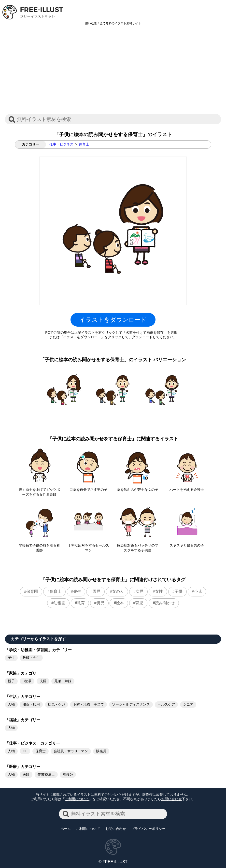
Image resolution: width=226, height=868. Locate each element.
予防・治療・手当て (88, 704)
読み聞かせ (165, 603)
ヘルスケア (166, 704)
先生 (77, 591)
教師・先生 (31, 658)
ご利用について (77, 799)
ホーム (66, 829)
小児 (198, 591)
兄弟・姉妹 (63, 681)
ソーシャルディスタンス (131, 704)
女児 (140, 591)
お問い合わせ (171, 799)
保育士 (84, 144)
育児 (139, 603)
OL (25, 751)
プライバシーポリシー (148, 829)
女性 (159, 591)
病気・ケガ (56, 704)
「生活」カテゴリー (23, 697)
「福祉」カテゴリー (23, 720)
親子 (11, 681)
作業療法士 (46, 774)
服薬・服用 (31, 704)
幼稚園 (59, 603)
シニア (188, 704)
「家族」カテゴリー (23, 673)
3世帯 (27, 681)
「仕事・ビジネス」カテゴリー (32, 743)
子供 (179, 591)
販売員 (101, 751)
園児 (97, 591)
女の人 (118, 591)
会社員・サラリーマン (71, 751)
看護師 (68, 774)
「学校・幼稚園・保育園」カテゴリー (38, 650)
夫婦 (43, 681)
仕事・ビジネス (61, 144)
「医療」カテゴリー (23, 767)
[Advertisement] (113, 72)
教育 (81, 603)
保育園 (32, 591)
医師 (26, 774)
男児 (100, 603)
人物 (11, 704)
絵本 (120, 603)
